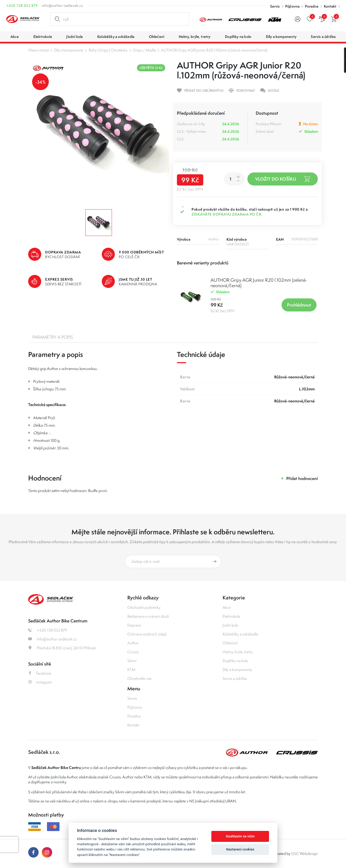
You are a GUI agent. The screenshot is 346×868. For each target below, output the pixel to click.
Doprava (134, 625)
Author (133, 643)
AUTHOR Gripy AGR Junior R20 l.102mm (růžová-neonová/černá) (214, 50)
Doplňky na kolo (235, 661)
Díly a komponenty (69, 50)
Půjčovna (292, 6)
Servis (275, 6)
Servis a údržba (235, 678)
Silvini (132, 661)
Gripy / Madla (144, 50)
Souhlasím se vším (240, 836)
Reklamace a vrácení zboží (148, 616)
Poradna (312, 6)
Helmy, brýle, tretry (238, 652)
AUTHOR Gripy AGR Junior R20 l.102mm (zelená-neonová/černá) (259, 283)
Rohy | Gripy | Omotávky (108, 50)
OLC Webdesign (305, 853)
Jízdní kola (230, 625)
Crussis (133, 652)
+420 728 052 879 (22, 5)
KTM (131, 670)
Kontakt (330, 6)
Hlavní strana (38, 50)
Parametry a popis (53, 337)
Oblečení (230, 643)
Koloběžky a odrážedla (240, 634)
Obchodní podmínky (144, 607)
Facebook (40, 673)
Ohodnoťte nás (139, 678)
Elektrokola (231, 616)
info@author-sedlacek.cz (62, 5)
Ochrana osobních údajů (147, 634)
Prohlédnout (299, 305)
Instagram (40, 682)
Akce (227, 607)
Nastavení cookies (240, 849)
